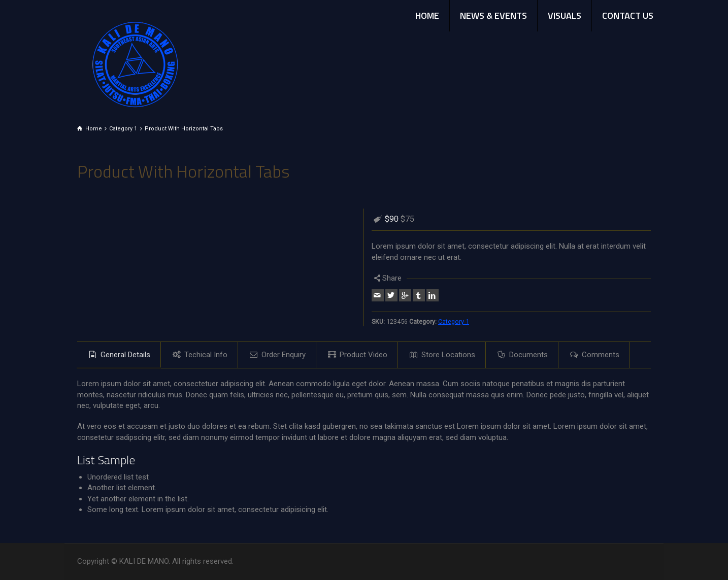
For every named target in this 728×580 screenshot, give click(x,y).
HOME (427, 15)
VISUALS (565, 15)
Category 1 (454, 321)
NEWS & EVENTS (493, 15)
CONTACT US (628, 15)
